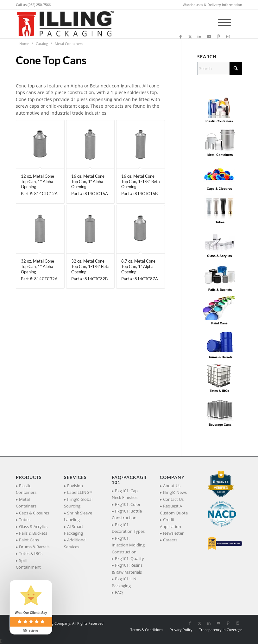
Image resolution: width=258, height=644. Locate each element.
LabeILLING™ (80, 492)
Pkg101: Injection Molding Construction (128, 545)
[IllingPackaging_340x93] (68, 24)
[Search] (220, 68)
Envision (75, 486)
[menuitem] (211, 5)
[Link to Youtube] (209, 36)
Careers (170, 540)
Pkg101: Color (128, 504)
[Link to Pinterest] (218, 36)
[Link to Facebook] (180, 36)
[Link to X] (190, 36)
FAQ (119, 592)
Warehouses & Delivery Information (212, 5)
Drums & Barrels (34, 547)
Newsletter (173, 533)
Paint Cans (29, 540)
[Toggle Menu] (224, 22)
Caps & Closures (34, 513)
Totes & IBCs (31, 553)
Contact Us (173, 499)
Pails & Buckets (33, 533)
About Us (172, 486)
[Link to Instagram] (228, 36)
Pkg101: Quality (129, 558)
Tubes (25, 520)
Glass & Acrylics (33, 526)
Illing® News (175, 492)
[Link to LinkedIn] (199, 36)
